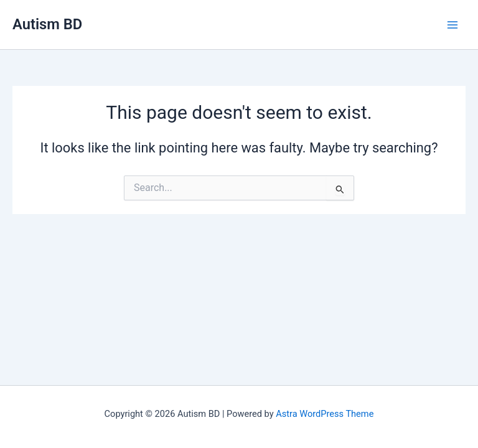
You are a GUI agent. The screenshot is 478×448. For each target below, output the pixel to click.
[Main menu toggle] (452, 25)
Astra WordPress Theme (325, 414)
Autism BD (47, 24)
